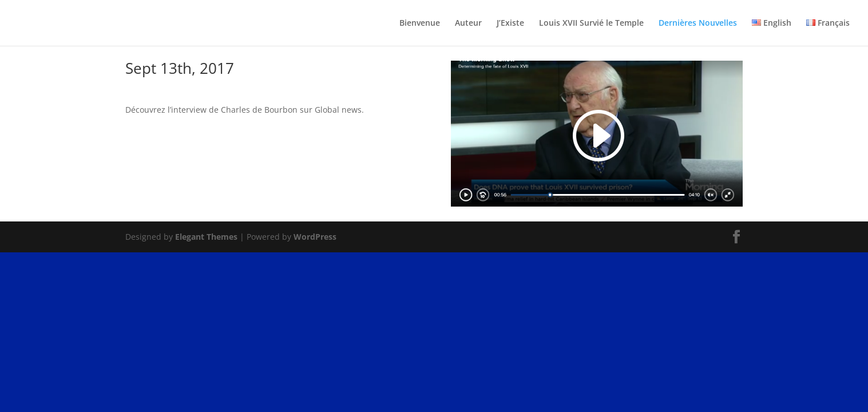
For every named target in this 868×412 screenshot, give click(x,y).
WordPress (315, 237)
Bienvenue (420, 23)
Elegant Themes (206, 237)
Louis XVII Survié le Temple (591, 23)
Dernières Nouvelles (698, 23)
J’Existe (510, 23)
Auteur (468, 23)
